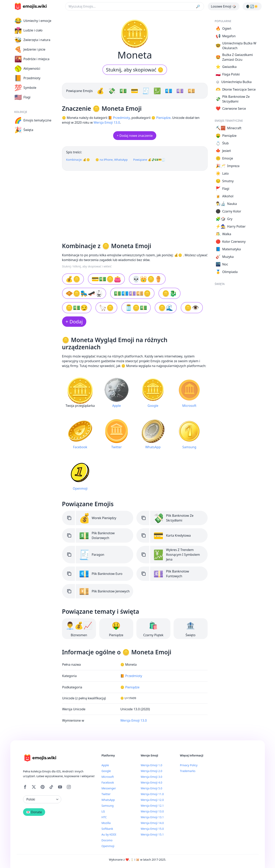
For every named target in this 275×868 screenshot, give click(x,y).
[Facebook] (25, 787)
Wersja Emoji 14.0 (152, 823)
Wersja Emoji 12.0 (152, 800)
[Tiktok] (51, 787)
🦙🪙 (106, 308)
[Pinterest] (43, 787)
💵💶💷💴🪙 (132, 293)
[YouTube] (60, 787)
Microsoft (108, 777)
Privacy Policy (189, 765)
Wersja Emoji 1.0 (151, 765)
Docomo (107, 840)
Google (106, 771)
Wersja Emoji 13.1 (152, 817)
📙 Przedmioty (119, 118)
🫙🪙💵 (136, 308)
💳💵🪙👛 (106, 279)
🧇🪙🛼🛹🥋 (84, 293)
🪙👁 (192, 308)
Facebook (108, 782)
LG (103, 811)
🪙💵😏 (77, 308)
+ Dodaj (74, 321)
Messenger (109, 788)
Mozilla (106, 823)
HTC (104, 817)
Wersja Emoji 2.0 (151, 771)
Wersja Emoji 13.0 (107, 122)
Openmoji (108, 846)
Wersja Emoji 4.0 (151, 782)
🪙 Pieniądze (161, 118)
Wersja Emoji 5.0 (151, 788)
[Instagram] (69, 787)
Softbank (107, 829)
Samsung (107, 806)
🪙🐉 (170, 293)
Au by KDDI (109, 834)
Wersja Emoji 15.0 (152, 829)
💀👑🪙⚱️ (147, 279)
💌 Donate (34, 812)
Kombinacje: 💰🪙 (78, 160)
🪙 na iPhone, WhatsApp (112, 160)
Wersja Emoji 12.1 (152, 806)
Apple (105, 765)
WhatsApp (108, 800)
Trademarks (188, 771)
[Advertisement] (135, 205)
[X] (34, 787)
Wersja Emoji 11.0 (152, 794)
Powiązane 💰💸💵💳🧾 (149, 160)
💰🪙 (73, 279)
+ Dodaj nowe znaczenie (135, 136)
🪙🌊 (166, 308)
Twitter (106, 794)
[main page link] (31, 6)
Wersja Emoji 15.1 (152, 834)
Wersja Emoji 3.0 (151, 777)
